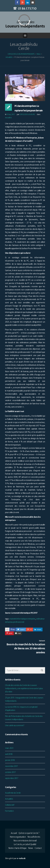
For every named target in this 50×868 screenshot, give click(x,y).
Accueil (14, 833)
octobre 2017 (10, 772)
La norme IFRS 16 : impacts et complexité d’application (21, 709)
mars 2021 (9, 748)
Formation (9, 811)
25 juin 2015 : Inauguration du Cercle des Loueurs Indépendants (24, 699)
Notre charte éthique (17, 848)
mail (18, 633)
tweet (21, 630)
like (13, 630)
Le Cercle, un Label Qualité (25, 844)
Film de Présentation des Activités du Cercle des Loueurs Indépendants (24, 718)
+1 (30, 630)
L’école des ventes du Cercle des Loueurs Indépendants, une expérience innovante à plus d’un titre (24, 688)
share (38, 630)
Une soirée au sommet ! (15, 725)
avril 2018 (9, 754)
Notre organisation (18, 837)
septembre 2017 (12, 778)
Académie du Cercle (13, 793)
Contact (38, 848)
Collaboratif (10, 805)
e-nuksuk (21, 858)
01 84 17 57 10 (27, 9)
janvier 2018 (10, 760)
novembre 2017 (11, 766)
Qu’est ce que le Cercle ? (29, 833)
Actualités (8, 118)
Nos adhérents (34, 837)
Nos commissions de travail (25, 841)
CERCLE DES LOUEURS (27, 114)
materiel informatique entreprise (22, 619)
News (31, 848)
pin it (9, 633)
